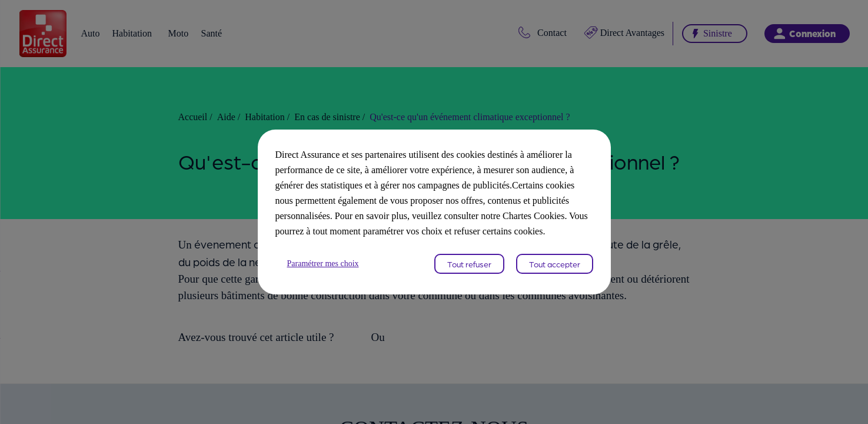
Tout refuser (469, 271)
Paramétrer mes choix (328, 271)
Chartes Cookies (459, 223)
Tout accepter (555, 271)
